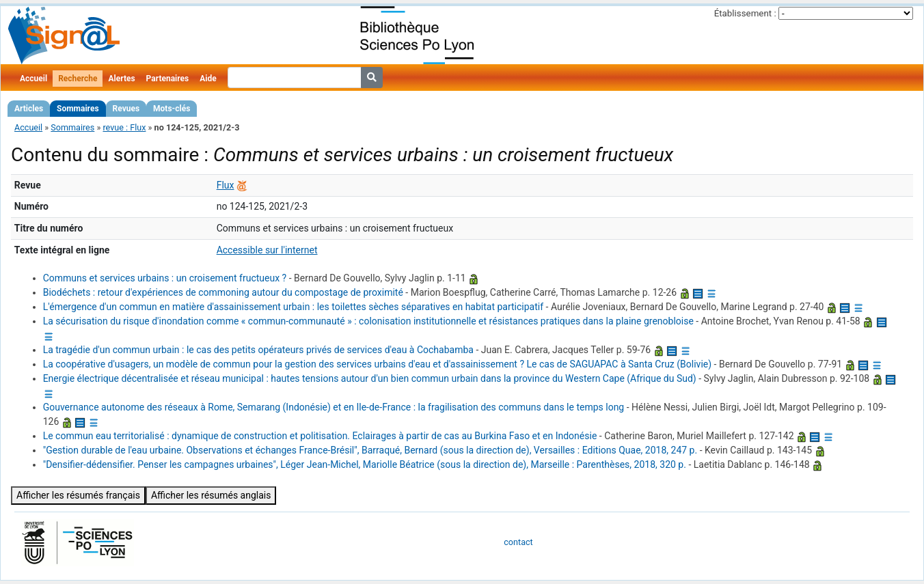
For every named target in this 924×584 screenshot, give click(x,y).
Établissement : (745, 13)
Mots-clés (172, 109)
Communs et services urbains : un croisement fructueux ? (165, 278)
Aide (208, 79)
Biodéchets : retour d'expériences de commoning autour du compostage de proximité (223, 292)
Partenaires (168, 79)
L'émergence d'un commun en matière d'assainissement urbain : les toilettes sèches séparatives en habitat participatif (293, 307)
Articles (29, 109)
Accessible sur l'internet (267, 250)
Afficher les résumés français (78, 495)
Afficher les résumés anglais (211, 495)
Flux (226, 185)
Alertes (121, 79)
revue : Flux (124, 127)
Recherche (78, 79)
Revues (126, 109)
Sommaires (78, 109)
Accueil (33, 79)
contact (518, 542)
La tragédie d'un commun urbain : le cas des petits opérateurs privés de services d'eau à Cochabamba (258, 350)
